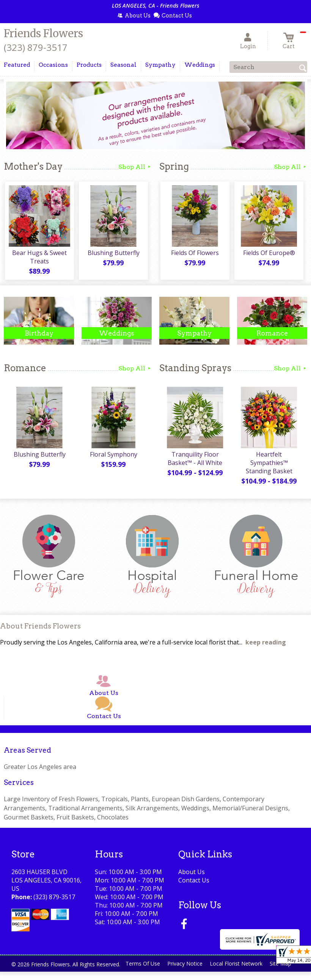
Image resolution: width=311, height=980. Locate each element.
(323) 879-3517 (36, 47)
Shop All (135, 167)
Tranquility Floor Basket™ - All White (195, 460)
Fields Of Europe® (268, 254)
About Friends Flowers (40, 628)
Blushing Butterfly (113, 254)
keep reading (266, 644)
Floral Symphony (113, 456)
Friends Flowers (43, 33)
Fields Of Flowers (195, 254)
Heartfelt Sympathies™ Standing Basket (268, 465)
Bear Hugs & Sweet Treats (39, 258)
